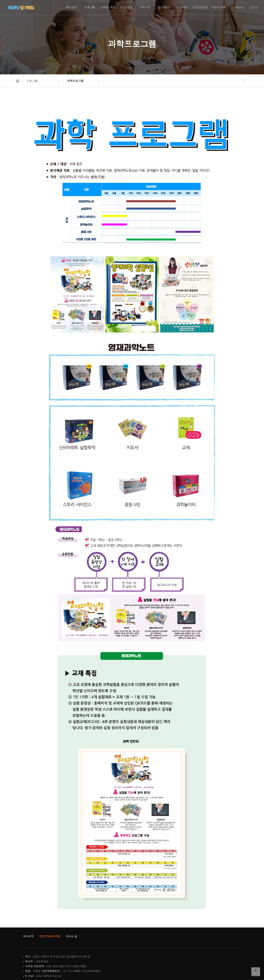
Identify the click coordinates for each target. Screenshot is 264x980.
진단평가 (163, 7)
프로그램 (90, 7)
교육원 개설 (108, 7)
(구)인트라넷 (200, 7)
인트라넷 (182, 7)
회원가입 (239, 7)
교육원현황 (127, 7)
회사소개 (71, 7)
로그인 (254, 7)
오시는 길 (72, 936)
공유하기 (244, 80)
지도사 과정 (219, 7)
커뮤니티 (145, 7)
